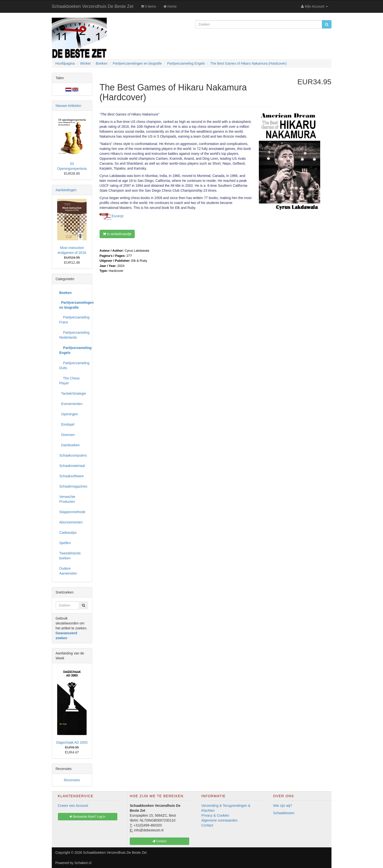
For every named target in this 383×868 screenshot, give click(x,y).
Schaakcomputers (73, 455)
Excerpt (118, 216)
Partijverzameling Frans (74, 320)
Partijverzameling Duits (74, 365)
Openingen (69, 414)
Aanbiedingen (66, 190)
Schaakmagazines (73, 486)
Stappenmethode (73, 512)
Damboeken (70, 445)
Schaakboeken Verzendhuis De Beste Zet (93, 6)
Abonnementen (71, 522)
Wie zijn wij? (283, 806)
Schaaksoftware (72, 476)
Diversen (67, 435)
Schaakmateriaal (72, 466)
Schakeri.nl (83, 863)
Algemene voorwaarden (220, 820)
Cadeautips (68, 533)
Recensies (72, 780)
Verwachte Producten (67, 499)
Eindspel (67, 424)
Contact (207, 825)
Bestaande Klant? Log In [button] (87, 817)
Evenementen (71, 404)
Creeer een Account (73, 806)
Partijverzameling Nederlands (74, 335)
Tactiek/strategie (73, 393)
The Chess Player (70, 381)
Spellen (65, 543)
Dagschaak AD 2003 (72, 742)
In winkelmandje (117, 234)
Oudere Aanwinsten (68, 571)
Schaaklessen (284, 813)
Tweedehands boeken (70, 556)
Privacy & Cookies (215, 815)
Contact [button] (159, 841)
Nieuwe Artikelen (68, 106)
